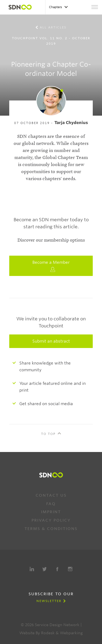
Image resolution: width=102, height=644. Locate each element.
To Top (48, 434)
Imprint (51, 512)
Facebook (57, 569)
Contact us (51, 495)
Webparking (71, 633)
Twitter (45, 569)
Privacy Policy (51, 520)
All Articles (53, 27)
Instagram (70, 569)
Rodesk (48, 633)
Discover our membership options (51, 240)
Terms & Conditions (51, 529)
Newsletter (49, 601)
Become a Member (51, 266)
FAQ (51, 504)
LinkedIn (32, 569)
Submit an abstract (51, 341)
